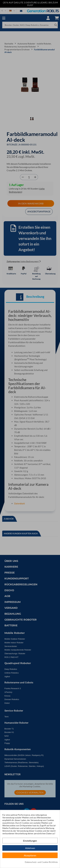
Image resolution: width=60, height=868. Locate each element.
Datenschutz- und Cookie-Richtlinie (41, 862)
